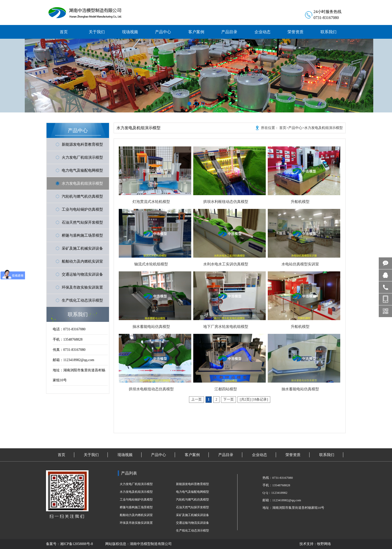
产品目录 (226, 455)
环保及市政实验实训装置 (82, 287)
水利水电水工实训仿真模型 (226, 264)
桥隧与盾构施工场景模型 (82, 235)
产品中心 (295, 128)
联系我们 (327, 455)
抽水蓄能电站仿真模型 (151, 327)
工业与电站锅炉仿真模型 (82, 209)
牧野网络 (324, 544)
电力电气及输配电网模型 (82, 170)
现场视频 (125, 455)
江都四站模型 (226, 389)
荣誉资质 (293, 455)
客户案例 (192, 455)
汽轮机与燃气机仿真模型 (82, 196)
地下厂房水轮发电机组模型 (226, 327)
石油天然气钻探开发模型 (82, 222)
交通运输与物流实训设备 (82, 274)
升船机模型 (300, 202)
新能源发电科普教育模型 (82, 144)
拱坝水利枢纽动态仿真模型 (226, 202)
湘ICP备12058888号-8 (76, 544)
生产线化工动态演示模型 (82, 300)
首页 (283, 128)
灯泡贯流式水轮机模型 (151, 202)
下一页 (228, 399)
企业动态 (259, 455)
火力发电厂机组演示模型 (82, 157)
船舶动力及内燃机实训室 (82, 261)
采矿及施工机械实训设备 (82, 248)
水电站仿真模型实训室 (300, 264)
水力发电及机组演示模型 (82, 183)
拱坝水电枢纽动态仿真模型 (151, 389)
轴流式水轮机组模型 (151, 264)
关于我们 (91, 455)
